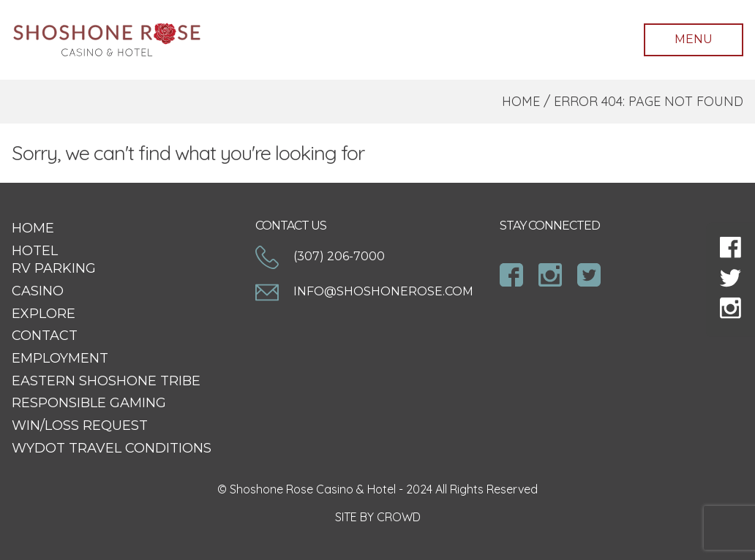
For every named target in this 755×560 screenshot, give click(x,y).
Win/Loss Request (80, 425)
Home (521, 101)
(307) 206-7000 (320, 256)
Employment (60, 358)
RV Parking (54, 268)
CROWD (399, 517)
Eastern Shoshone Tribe (106, 381)
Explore (44, 314)
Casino (38, 291)
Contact (45, 336)
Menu (694, 39)
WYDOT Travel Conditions (112, 448)
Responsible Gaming (89, 403)
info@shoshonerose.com (364, 291)
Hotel (35, 251)
